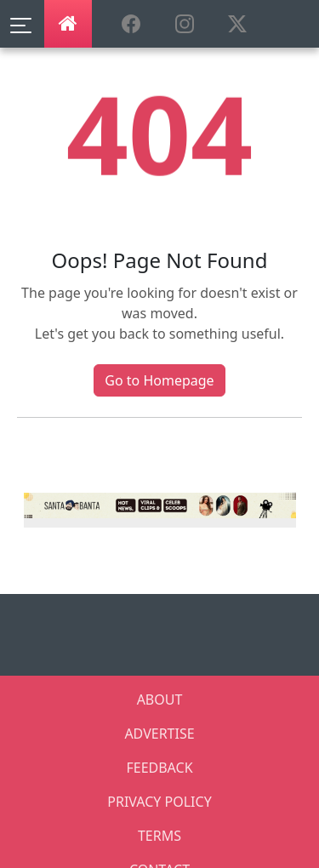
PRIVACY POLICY (159, 802)
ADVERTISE (159, 734)
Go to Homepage (159, 380)
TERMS (159, 836)
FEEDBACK (159, 768)
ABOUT (160, 700)
